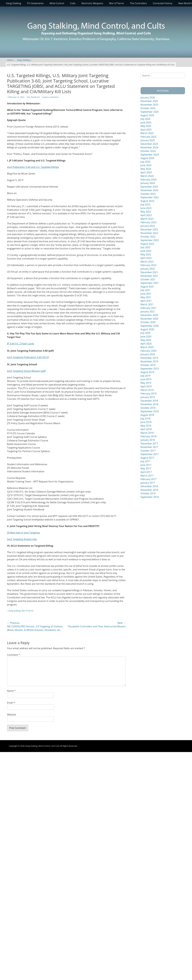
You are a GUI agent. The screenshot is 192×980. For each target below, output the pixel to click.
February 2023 (149, 222)
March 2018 (147, 433)
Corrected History (163, 3)
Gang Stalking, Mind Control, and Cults (42, 746)
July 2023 (146, 205)
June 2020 (146, 336)
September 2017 (150, 454)
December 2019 (149, 358)
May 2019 (146, 383)
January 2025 (148, 140)
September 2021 (150, 283)
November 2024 (149, 147)
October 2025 (148, 108)
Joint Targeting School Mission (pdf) (26, 371)
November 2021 (149, 276)
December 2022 (149, 229)
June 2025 (146, 122)
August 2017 (147, 458)
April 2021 (146, 301)
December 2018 (149, 401)
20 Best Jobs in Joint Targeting (23, 533)
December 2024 (149, 144)
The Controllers (138, 3)
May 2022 (146, 254)
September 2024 (150, 155)
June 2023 (146, 208)
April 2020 (146, 344)
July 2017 (146, 461)
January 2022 (148, 269)
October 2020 (148, 322)
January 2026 (148, 97)
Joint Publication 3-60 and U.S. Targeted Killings (33, 167)
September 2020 (150, 326)
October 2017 (148, 451)
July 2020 (146, 333)
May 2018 (146, 426)
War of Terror (117, 3)
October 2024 (148, 151)
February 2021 (149, 308)
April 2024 (146, 172)
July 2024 (146, 162)
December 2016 (149, 486)
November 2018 (149, 404)
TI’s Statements (35, 3)
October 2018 (148, 408)
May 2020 (146, 340)
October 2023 (148, 194)
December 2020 (149, 315)
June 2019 (146, 379)
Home (11, 60)
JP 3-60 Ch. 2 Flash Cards (21, 344)
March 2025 (147, 133)
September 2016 (150, 497)
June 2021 (146, 294)
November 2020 (149, 319)
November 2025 (149, 105)
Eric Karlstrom (33, 97)
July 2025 (146, 119)
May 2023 (146, 212)
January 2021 (148, 312)
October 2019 (148, 365)
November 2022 (149, 233)
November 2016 (149, 490)
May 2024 (146, 169)
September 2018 (150, 411)
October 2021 (148, 279)
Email (11, 703)
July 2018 (146, 419)
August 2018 (147, 415)
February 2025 (149, 137)
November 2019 (149, 361)
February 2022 (149, 265)
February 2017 (149, 479)
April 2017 (146, 472)
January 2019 (148, 397)
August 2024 (147, 158)
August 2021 (147, 287)
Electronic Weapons (92, 3)
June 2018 (146, 422)
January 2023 (148, 226)
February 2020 (149, 351)
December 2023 (149, 187)
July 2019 (146, 376)
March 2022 (147, 262)
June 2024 (146, 165)
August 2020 (147, 329)
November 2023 (149, 190)
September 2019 (150, 369)
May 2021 (146, 297)
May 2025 (146, 126)
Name (11, 691)
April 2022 (146, 258)
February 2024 (149, 180)
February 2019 (149, 394)
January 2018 (148, 440)
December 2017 (149, 443)
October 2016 (148, 493)
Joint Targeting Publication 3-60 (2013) (28, 357)
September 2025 (150, 112)
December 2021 (149, 272)
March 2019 (147, 390)
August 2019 (147, 372)
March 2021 (147, 304)
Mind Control (57, 3)
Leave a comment (50, 97)
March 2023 (147, 219)
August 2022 (147, 244)
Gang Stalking (13, 3)
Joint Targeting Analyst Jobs (22, 539)
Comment (14, 655)
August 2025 (147, 115)
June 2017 (146, 465)
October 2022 (148, 237)
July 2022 (146, 247)
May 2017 (146, 468)
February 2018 (149, 436)
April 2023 (146, 215)
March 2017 (147, 476)
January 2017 (148, 483)
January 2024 (148, 183)
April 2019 (146, 386)
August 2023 (147, 201)
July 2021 (146, 290)
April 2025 (146, 130)
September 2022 (150, 240)
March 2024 (147, 176)
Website (12, 715)
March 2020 (147, 347)
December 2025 (149, 101)
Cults (73, 3)
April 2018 (146, 429)
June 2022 (146, 251)
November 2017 (149, 447)
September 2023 (150, 197)
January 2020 (148, 354)
